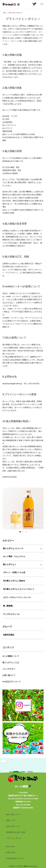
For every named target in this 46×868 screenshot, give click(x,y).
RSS (8, 846)
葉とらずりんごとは (11, 662)
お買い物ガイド (9, 675)
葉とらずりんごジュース (13, 548)
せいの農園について (11, 656)
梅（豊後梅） (9, 606)
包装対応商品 (9, 635)
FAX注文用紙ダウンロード (15, 858)
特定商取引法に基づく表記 (16, 832)
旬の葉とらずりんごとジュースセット (19, 589)
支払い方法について (13, 826)
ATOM (12, 846)
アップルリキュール (11, 614)
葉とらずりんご (10, 564)
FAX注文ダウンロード (12, 682)
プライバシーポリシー (14, 838)
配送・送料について (13, 814)
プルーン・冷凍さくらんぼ (14, 572)
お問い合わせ (11, 852)
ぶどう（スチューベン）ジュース (17, 597)
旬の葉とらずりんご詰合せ (14, 581)
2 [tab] (23, 532)
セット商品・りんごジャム (14, 556)
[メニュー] (42, 4)
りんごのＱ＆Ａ (9, 669)
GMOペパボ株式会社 (16, 29)
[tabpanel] (23, 508)
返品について (11, 820)
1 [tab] (20, 532)
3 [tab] (26, 532)
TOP (4, 13)
